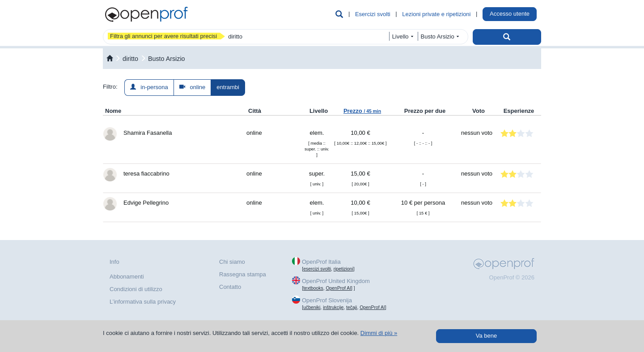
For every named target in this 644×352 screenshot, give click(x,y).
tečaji (352, 307)
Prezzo (362, 111)
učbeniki (312, 307)
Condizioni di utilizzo (136, 289)
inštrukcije (333, 307)
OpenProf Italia (321, 262)
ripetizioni (343, 269)
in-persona (149, 87)
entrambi (228, 87)
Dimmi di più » (379, 333)
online (193, 87)
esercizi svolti (317, 269)
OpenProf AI (338, 288)
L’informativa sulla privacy (143, 302)
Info (114, 262)
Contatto (230, 287)
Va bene (486, 336)
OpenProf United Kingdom (336, 281)
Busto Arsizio (167, 59)
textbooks (313, 288)
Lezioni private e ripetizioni (436, 14)
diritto (130, 59)
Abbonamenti (127, 277)
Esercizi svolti (373, 14)
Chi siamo (232, 262)
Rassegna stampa (243, 274)
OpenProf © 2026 (512, 277)
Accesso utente (510, 14)
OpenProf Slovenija (327, 300)
